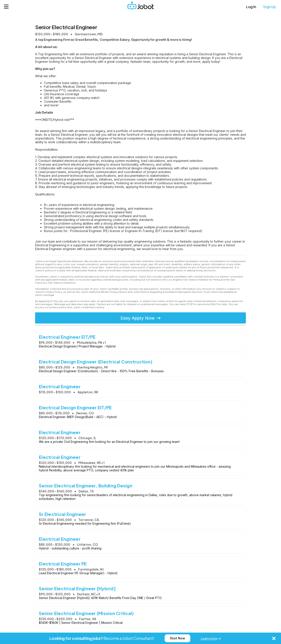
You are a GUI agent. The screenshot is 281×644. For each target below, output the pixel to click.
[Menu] (6, 7)
